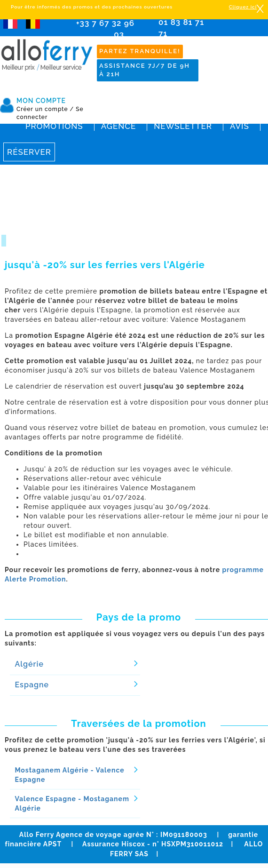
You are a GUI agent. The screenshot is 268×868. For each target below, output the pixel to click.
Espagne (32, 685)
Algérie (29, 664)
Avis (240, 126)
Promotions (54, 126)
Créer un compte (45, 109)
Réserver (29, 152)
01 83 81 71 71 (186, 31)
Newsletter (183, 126)
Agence (118, 126)
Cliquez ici (243, 7)
